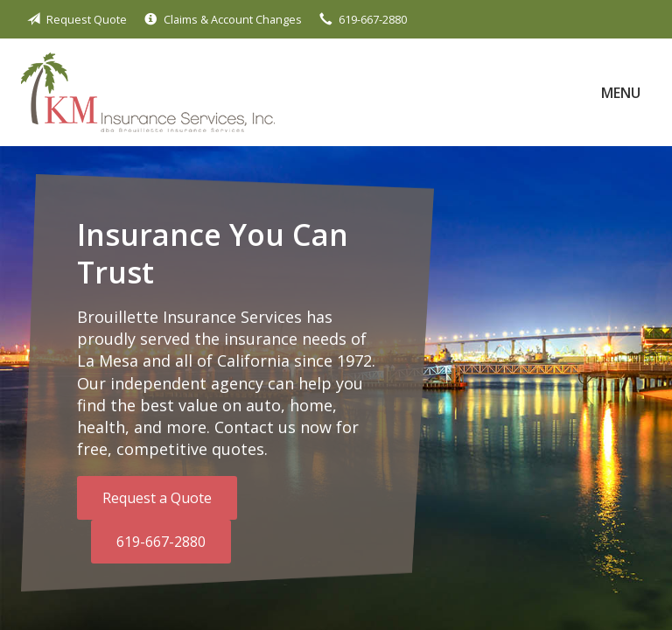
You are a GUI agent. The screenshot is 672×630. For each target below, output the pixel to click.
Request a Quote (157, 498)
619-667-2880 (161, 542)
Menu (621, 93)
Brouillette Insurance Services (148, 92)
